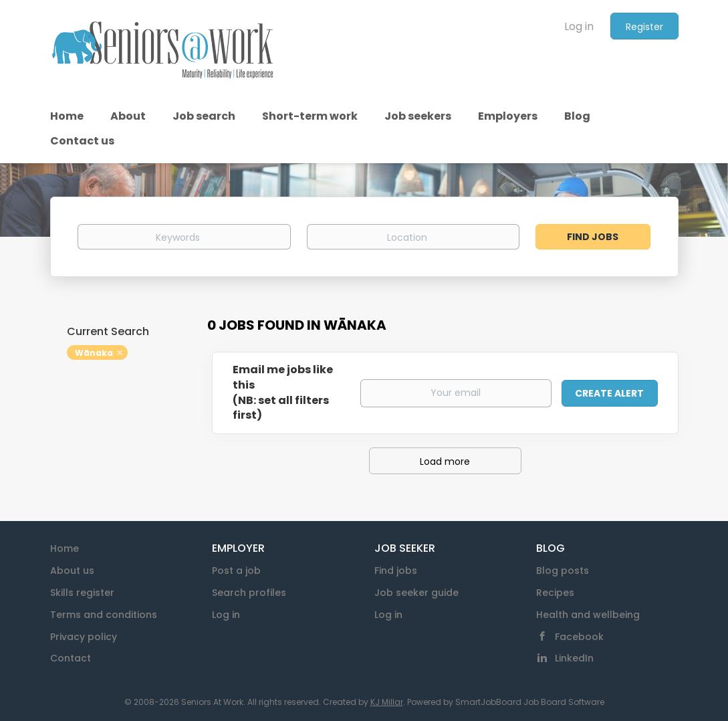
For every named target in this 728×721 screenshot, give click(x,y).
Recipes (555, 593)
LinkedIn (574, 658)
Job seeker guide (416, 593)
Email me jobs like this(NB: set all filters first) (283, 393)
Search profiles (249, 593)
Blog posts (563, 571)
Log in (579, 26)
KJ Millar (387, 702)
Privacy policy (84, 637)
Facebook (579, 637)
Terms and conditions (104, 615)
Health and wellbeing (588, 615)
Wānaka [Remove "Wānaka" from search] (94, 353)
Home (65, 548)
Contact (71, 658)
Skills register (82, 593)
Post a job (236, 571)
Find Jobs (593, 237)
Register (644, 27)
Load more (445, 461)
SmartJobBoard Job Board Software (530, 702)
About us (72, 571)
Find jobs (396, 571)
